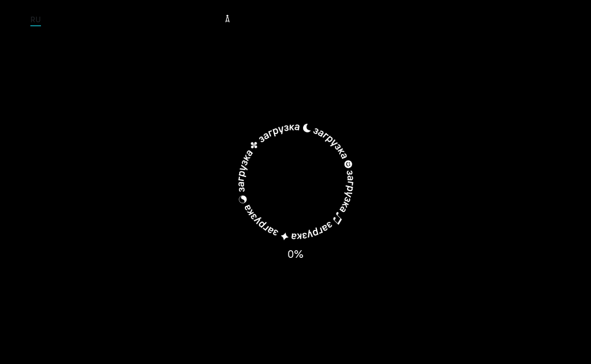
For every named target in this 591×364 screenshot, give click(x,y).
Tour (260, 19)
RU (36, 19)
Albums (354, 19)
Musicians (304, 19)
